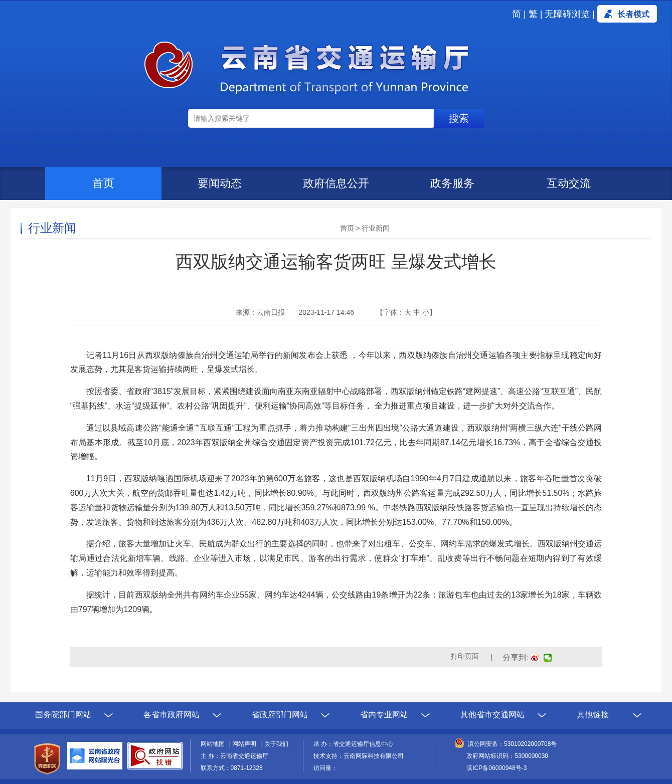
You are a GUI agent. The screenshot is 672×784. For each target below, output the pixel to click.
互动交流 (569, 183)
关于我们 (276, 744)
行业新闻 (376, 228)
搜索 (459, 118)
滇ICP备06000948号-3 (496, 768)
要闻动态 (220, 183)
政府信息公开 (336, 183)
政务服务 (452, 183)
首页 (103, 183)
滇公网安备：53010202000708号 (512, 744)
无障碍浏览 (567, 14)
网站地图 (214, 744)
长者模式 (633, 14)
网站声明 (246, 744)
